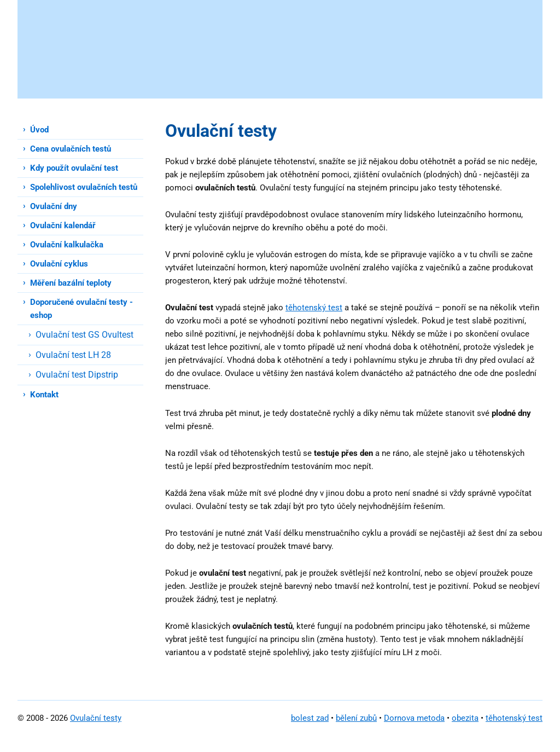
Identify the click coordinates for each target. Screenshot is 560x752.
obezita (465, 718)
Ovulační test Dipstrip (77, 375)
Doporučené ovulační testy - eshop (81, 309)
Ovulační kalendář (63, 225)
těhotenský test (314, 308)
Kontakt (44, 395)
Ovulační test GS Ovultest (84, 335)
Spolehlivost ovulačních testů (84, 187)
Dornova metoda (414, 718)
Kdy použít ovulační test (74, 168)
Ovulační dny (54, 206)
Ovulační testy (96, 718)
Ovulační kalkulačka (67, 245)
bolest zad (310, 718)
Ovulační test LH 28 (73, 355)
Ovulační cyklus (59, 264)
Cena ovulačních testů (71, 149)
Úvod (39, 130)
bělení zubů (356, 718)
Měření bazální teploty (71, 283)
